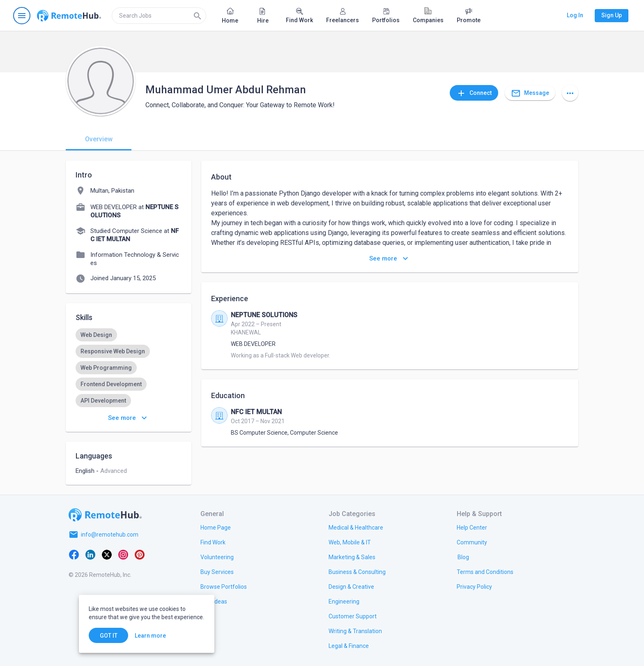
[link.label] (472, 527)
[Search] (198, 16)
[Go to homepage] (69, 16)
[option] (96, 335)
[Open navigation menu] (22, 16)
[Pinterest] (140, 554)
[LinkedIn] (90, 554)
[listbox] (129, 368)
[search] (159, 16)
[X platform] (107, 554)
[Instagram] (123, 554)
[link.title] (216, 527)
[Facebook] (74, 554)
